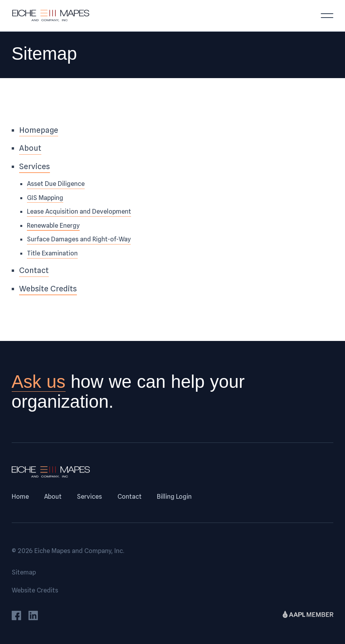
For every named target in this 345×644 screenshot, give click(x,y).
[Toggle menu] (327, 16)
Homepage (39, 130)
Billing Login (174, 496)
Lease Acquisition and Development (79, 211)
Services (35, 166)
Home (20, 496)
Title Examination (52, 253)
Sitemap (24, 572)
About (30, 148)
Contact (34, 270)
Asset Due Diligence (56, 184)
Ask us (39, 382)
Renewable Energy (53, 225)
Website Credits (48, 289)
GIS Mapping (45, 198)
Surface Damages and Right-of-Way (79, 239)
